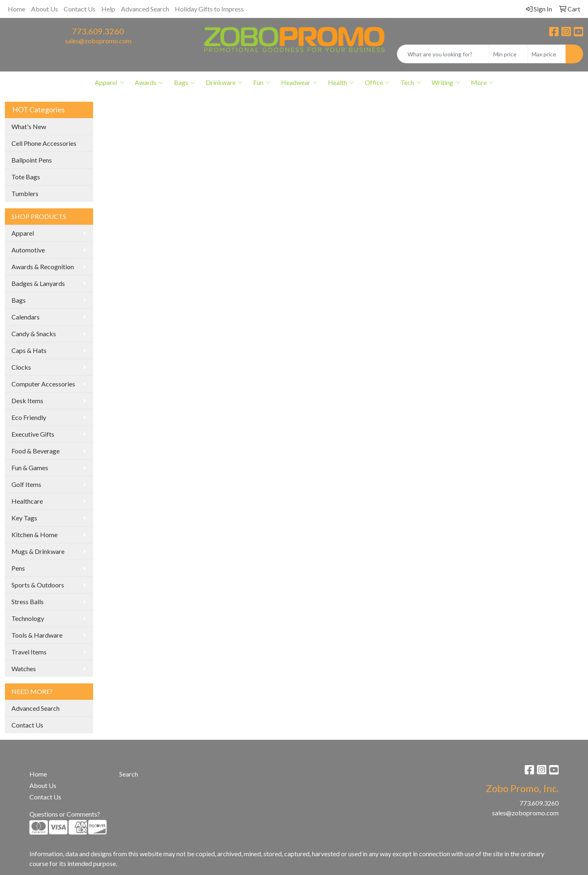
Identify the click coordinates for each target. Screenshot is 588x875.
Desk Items (27, 401)
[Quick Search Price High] (547, 54)
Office (377, 83)
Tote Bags (26, 177)
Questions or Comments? (65, 814)
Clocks (21, 367)
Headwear (299, 83)
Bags (185, 83)
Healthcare (27, 501)
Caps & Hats (29, 350)
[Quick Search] (443, 54)
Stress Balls (28, 602)
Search (129, 774)
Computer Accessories (43, 384)
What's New (29, 126)
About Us (45, 9)
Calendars (26, 317)
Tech (411, 83)
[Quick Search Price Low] (508, 54)
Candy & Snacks (34, 334)
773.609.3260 (98, 31)
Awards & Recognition (43, 267)
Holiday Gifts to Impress (209, 9)
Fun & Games (30, 468)
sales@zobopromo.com (98, 41)
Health (341, 83)
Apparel (109, 83)
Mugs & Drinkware (38, 551)
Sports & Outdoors (38, 585)
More (482, 83)
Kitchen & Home (35, 535)
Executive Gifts (33, 434)
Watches (24, 669)
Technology (28, 618)
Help (108, 9)
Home (17, 9)
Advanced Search (145, 9)
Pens (18, 568)
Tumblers (25, 193)
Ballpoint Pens (32, 160)
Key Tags (24, 518)
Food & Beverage (36, 451)
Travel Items (29, 652)
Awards (149, 83)
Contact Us (80, 9)
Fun (262, 83)
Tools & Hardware (37, 635)
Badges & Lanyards (38, 283)
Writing (446, 83)
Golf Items (26, 484)
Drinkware (224, 83)
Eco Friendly (29, 417)
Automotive (28, 250)
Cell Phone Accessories (44, 143)
